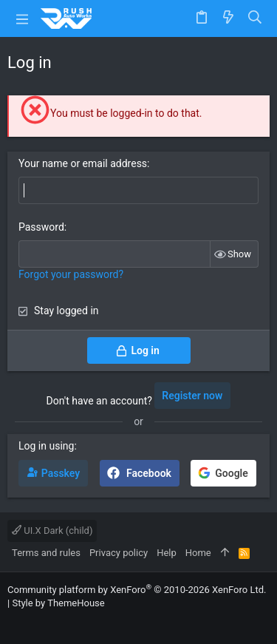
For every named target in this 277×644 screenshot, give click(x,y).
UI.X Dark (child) (52, 531)
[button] (22, 18)
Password (41, 227)
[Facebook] (14, 621)
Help (167, 553)
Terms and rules (46, 553)
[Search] (255, 18)
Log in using (46, 446)
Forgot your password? (71, 274)
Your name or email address (83, 163)
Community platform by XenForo (137, 590)
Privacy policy (119, 553)
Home (198, 553)
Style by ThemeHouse (58, 603)
